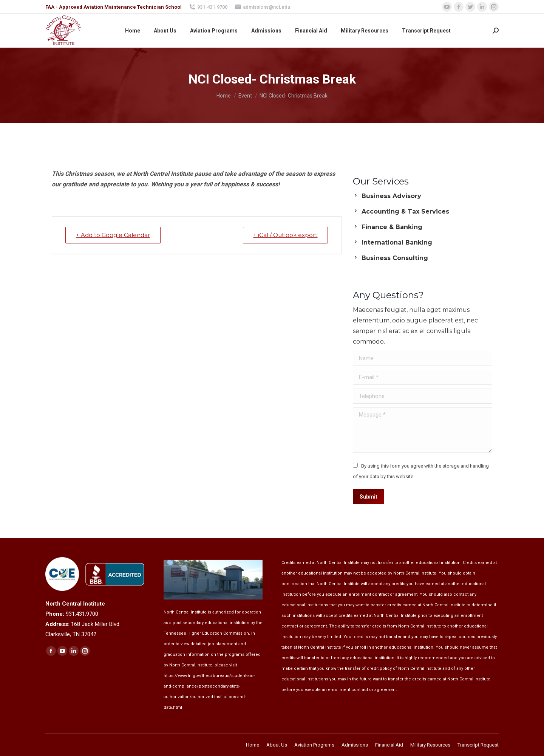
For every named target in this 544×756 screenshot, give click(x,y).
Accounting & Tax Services (405, 211)
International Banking (397, 242)
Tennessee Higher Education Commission (206, 633)
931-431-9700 (208, 7)
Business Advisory (391, 196)
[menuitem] (133, 31)
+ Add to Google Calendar (113, 235)
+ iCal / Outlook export (285, 235)
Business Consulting (395, 258)
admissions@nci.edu (263, 7)
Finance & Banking (392, 227)
